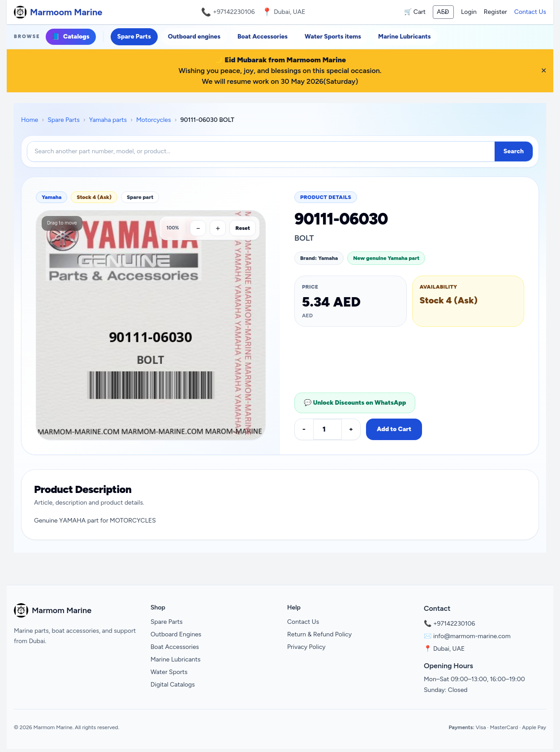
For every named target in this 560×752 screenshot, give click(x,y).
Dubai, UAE (449, 649)
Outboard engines (194, 37)
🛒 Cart (415, 12)
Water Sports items (333, 37)
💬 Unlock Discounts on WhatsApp (355, 403)
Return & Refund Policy (319, 634)
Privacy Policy (306, 647)
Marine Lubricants (404, 37)
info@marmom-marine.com (472, 636)
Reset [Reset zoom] (243, 228)
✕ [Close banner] (544, 71)
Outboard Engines (176, 634)
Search (514, 151)
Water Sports (169, 672)
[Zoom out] (198, 228)
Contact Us (530, 12)
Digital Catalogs (173, 685)
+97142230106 (234, 12)
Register (495, 12)
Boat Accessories (263, 37)
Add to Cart (394, 429)
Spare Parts (134, 37)
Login (469, 12)
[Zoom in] (218, 228)
